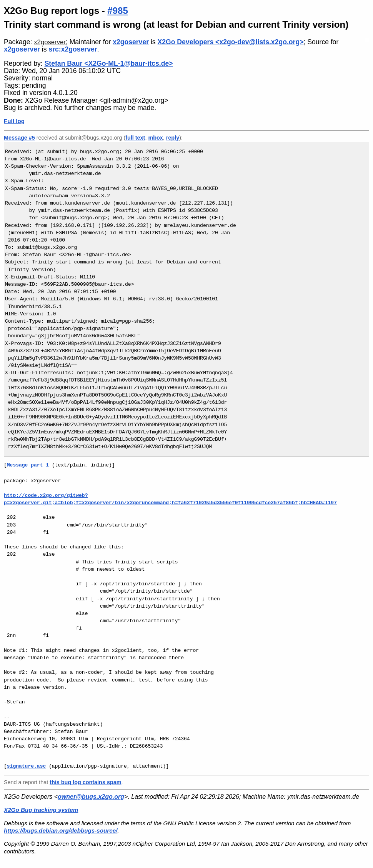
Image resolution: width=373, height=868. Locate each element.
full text (135, 138)
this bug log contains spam (85, 782)
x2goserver (50, 42)
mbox (155, 138)
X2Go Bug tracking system (41, 810)
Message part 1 (28, 465)
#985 (117, 11)
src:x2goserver (73, 49)
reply (173, 138)
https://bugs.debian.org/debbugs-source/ (61, 831)
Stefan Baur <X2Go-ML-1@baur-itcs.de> (109, 63)
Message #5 (19, 138)
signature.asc (26, 766)
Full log (14, 121)
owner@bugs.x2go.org (91, 797)
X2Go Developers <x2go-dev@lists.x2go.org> (231, 42)
